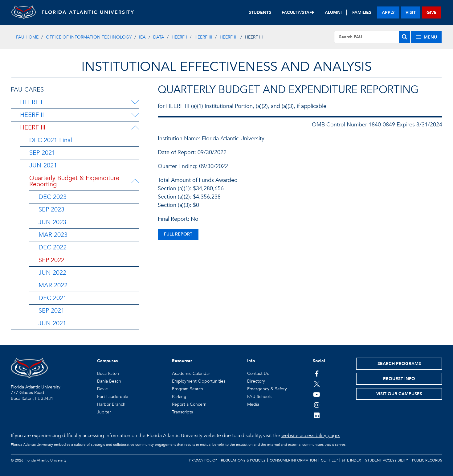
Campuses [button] (107, 361)
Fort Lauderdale (113, 397)
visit (411, 12)
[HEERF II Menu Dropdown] (135, 115)
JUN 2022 (52, 273)
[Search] (404, 37)
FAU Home (27, 37)
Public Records (427, 460)
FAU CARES (27, 90)
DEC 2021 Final (51, 140)
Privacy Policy (203, 460)
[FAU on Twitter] (317, 384)
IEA (142, 37)
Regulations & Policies (243, 460)
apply (388, 12)
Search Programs (399, 364)
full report (178, 234)
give (432, 12)
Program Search (188, 389)
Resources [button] (182, 361)
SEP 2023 (51, 209)
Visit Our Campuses (399, 394)
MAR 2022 (53, 285)
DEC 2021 (53, 298)
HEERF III (203, 37)
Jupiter (104, 412)
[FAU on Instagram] (317, 405)
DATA (159, 37)
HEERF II (32, 115)
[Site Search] (372, 37)
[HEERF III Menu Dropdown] (135, 128)
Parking (179, 397)
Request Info (399, 379)
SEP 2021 (42, 153)
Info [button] (251, 361)
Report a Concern (189, 404)
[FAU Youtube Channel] (317, 394)
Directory (256, 381)
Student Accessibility (387, 460)
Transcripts (182, 412)
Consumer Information (293, 460)
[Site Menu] (426, 37)
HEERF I (179, 37)
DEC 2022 (53, 247)
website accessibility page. (311, 436)
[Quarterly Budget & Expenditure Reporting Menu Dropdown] (136, 181)
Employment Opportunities (199, 381)
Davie (102, 389)
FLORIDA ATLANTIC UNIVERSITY (89, 12)
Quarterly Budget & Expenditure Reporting (74, 181)
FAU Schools (259, 397)
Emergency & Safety (267, 389)
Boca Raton (108, 373)
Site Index (351, 460)
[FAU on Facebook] (317, 373)
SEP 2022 (51, 260)
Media (253, 404)
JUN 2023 (52, 222)
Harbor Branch (111, 404)
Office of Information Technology (89, 37)
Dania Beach (109, 381)
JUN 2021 (43, 165)
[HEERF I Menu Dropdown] (135, 102)
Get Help (329, 460)
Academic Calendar (191, 373)
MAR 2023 (53, 235)
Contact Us (258, 373)
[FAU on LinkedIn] (317, 415)
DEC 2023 (53, 197)
